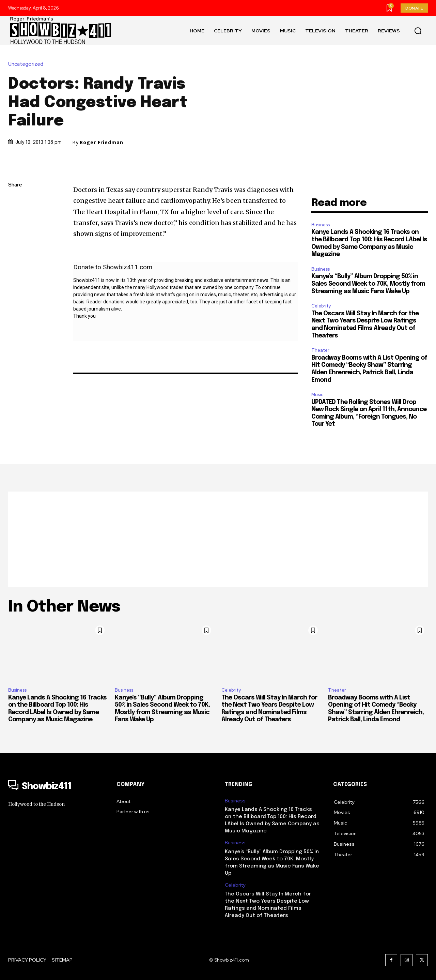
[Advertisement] (218, 539)
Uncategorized (27, 64)
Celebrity (321, 306)
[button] (418, 31)
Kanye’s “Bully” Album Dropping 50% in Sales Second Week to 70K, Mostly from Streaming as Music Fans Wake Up (368, 284)
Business (321, 225)
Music (317, 395)
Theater (320, 350)
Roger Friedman (102, 142)
